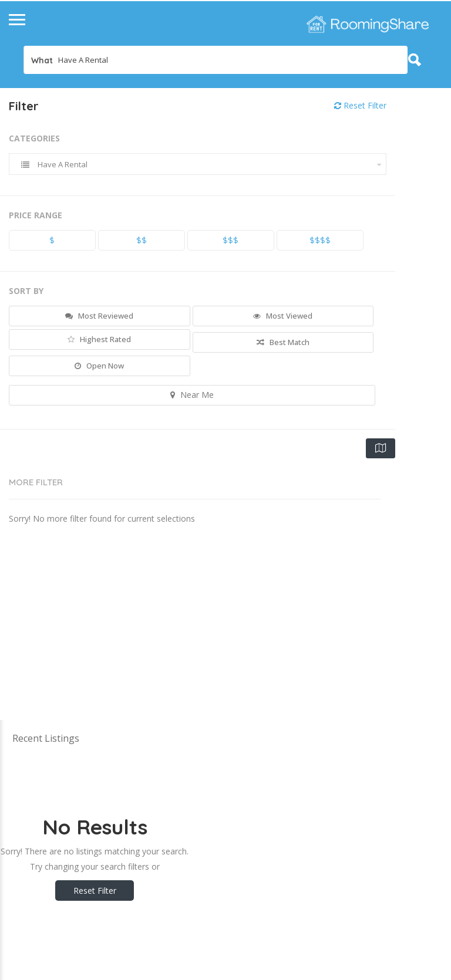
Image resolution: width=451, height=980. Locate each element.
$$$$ (320, 240)
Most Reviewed (99, 316)
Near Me (192, 395)
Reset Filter (360, 105)
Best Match (283, 342)
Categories (34, 138)
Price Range (36, 215)
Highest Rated (99, 339)
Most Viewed (283, 316)
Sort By (26, 291)
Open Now (99, 366)
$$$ (230, 240)
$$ (142, 240)
